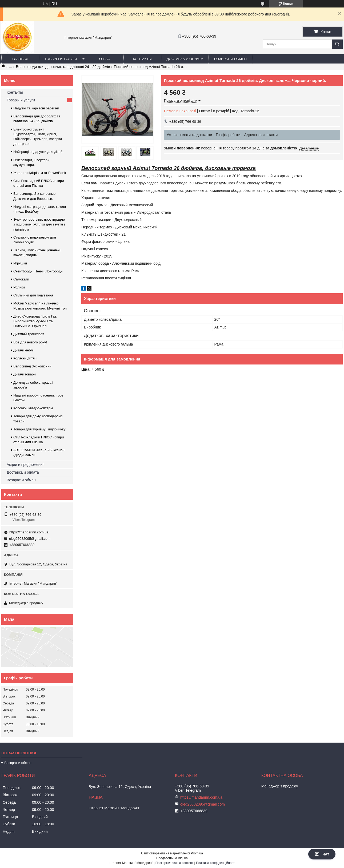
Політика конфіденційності (216, 863)
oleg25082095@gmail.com (30, 539)
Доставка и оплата (185, 59)
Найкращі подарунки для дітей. (38, 152)
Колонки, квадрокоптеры (33, 408)
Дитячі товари (25, 374)
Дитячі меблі (23, 350)
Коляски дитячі (25, 358)
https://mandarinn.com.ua (29, 532)
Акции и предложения (26, 465)
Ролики (19, 287)
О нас (105, 59)
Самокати (21, 279)
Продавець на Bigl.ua (172, 858)
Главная (20, 59)
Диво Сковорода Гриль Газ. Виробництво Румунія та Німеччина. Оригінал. (35, 321)
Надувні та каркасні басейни (36, 108)
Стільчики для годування (33, 295)
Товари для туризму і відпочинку (39, 429)
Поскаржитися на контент (174, 863)
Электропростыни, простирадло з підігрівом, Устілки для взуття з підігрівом (39, 224)
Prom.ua (197, 853)
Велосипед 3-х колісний (32, 366)
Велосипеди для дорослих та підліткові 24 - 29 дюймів (63, 67)
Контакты (142, 59)
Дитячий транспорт (29, 334)
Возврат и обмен (230, 59)
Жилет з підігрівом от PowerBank (40, 173)
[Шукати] (337, 44)
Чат (322, 854)
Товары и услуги (61, 59)
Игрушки (20, 263)
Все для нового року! (30, 342)
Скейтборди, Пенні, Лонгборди (38, 271)
